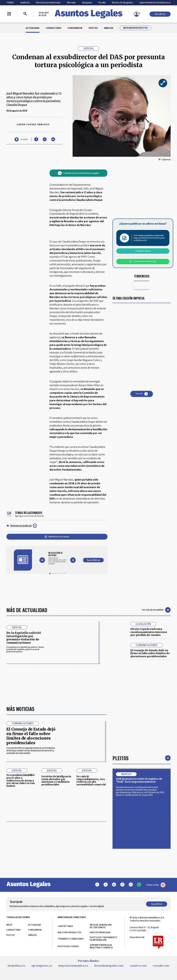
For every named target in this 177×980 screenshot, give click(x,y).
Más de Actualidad (27, 610)
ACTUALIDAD (33, 28)
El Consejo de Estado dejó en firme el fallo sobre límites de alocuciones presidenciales (150, 653)
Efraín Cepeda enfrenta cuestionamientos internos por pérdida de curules (149, 632)
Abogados (87, 2)
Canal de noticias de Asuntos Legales (78, 173)
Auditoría (25, 2)
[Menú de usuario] (137, 14)
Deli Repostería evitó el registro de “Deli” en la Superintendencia (139, 878)
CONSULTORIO (54, 28)
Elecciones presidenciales (48, 2)
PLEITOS (93, 28)
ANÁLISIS (109, 28)
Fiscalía (102, 2)
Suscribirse (160, 14)
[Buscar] (25, 14)
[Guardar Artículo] (21, 139)
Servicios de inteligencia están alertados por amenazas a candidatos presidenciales (56, 878)
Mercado (71, 2)
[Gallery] (57, 558)
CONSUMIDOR (75, 28)
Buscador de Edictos (135, 28)
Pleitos (121, 855)
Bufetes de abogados (122, 2)
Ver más (142, 394)
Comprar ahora (143, 251)
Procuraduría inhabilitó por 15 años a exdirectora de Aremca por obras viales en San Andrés (21, 878)
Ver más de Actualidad (156, 610)
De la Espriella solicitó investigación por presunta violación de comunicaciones (24, 638)
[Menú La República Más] (9, 14)
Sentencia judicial (21, 526)
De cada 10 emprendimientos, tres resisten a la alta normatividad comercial (91, 878)
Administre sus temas (57, 537)
